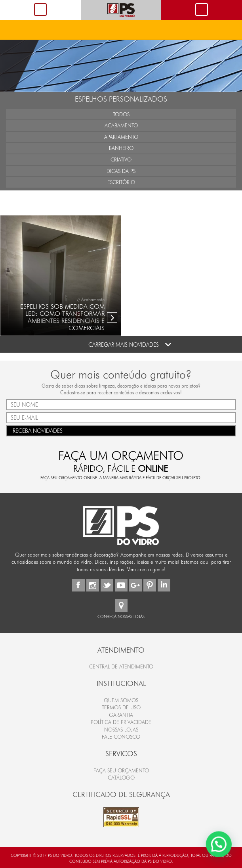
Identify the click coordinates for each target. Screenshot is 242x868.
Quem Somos (121, 700)
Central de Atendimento (121, 666)
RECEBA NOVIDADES (121, 430)
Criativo (121, 159)
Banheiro (121, 148)
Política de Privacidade (121, 722)
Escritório (121, 182)
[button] (219, 845)
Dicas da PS (121, 171)
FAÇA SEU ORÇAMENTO (121, 770)
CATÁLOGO (121, 778)
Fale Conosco (121, 737)
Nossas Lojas (121, 730)
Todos (121, 114)
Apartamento (121, 137)
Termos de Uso (121, 707)
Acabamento (121, 125)
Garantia (121, 715)
